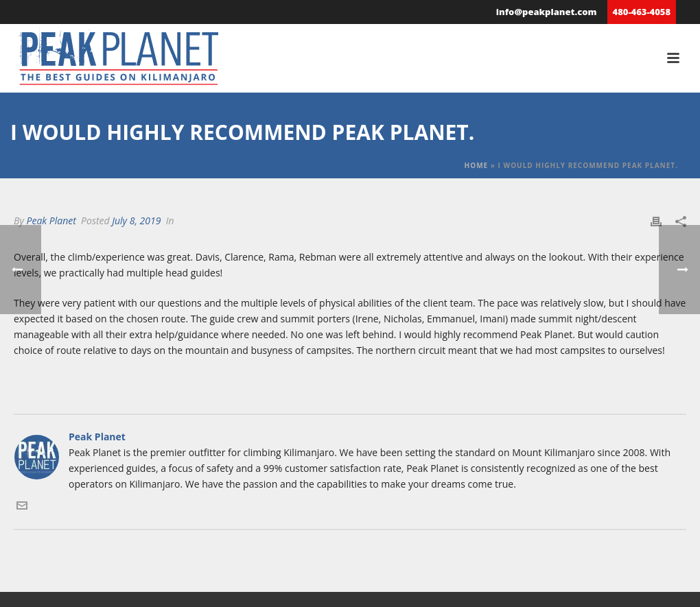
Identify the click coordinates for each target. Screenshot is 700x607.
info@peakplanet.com (547, 12)
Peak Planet (51, 221)
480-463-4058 (642, 12)
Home (477, 165)
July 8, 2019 (136, 221)
